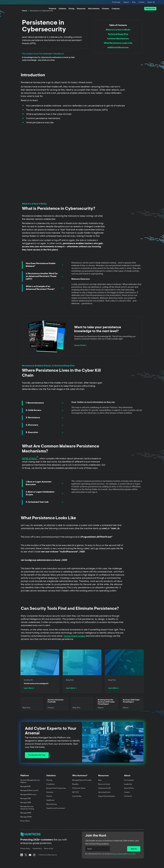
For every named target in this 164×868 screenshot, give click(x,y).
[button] (150, 9)
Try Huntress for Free (37, 761)
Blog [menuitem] (100, 786)
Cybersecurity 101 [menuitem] (104, 794)
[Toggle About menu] (134, 783)
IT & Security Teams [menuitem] (79, 794)
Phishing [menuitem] (49, 786)
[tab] (44, 271)
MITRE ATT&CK (30, 464)
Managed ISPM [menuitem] (26, 819)
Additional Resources (118, 54)
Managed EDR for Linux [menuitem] (28, 800)
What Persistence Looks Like (118, 49)
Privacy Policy (131, 860)
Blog (134, 2)
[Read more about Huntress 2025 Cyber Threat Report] (132, 710)
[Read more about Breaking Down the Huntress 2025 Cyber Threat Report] (107, 710)
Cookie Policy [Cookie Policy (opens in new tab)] (37, 854)
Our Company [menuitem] (129, 786)
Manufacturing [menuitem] (51, 810)
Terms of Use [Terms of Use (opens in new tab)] (49, 854)
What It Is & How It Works (118, 36)
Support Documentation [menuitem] (106, 802)
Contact (141, 2)
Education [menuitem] (50, 798)
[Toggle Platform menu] (30, 783)
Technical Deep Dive (118, 40)
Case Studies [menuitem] (77, 802)
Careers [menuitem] (127, 798)
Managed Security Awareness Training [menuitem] (27, 814)
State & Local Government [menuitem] (55, 814)
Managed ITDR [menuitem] (26, 804)
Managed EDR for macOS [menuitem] (29, 796)
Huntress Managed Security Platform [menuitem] (30, 787)
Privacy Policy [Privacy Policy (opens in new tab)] (25, 854)
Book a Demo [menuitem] (25, 827)
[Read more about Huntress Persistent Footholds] (57, 710)
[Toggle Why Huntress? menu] (82, 783)
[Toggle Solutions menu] (56, 783)
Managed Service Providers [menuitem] (82, 786)
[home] (16, 8)
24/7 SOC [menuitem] (76, 798)
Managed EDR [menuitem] (25, 792)
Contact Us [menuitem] (128, 802)
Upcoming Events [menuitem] (104, 798)
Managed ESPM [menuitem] (26, 823)
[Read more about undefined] (82, 677)
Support (126, 2)
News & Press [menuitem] (129, 794)
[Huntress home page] (49, 840)
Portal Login (116, 2)
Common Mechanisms (118, 45)
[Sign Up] (134, 855)
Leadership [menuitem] (128, 790)
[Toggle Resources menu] (108, 783)
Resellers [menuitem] (75, 790)
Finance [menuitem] (49, 802)
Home (24, 17)
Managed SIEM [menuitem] (26, 808)
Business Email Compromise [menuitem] (56, 794)
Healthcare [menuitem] (50, 806)
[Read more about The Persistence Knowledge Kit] (40, 677)
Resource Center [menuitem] (104, 790)
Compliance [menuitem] (50, 790)
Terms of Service (118, 860)
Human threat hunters (74, 642)
